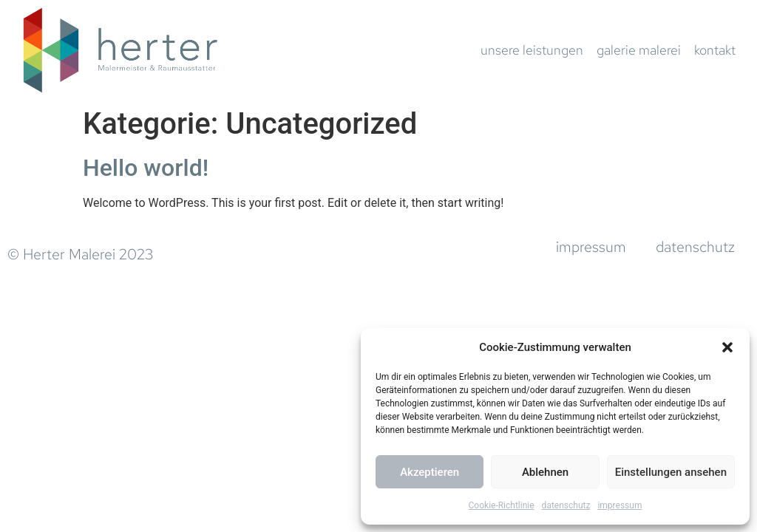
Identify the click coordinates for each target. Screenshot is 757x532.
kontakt (715, 50)
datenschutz (566, 505)
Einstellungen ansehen (671, 472)
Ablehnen (545, 472)
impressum (619, 505)
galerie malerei (639, 50)
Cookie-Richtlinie (502, 505)
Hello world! (146, 168)
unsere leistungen (532, 50)
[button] (727, 347)
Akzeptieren (430, 472)
